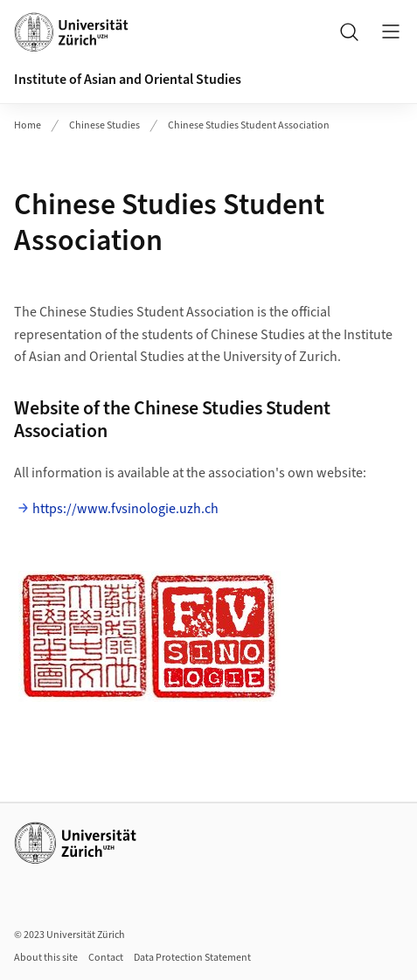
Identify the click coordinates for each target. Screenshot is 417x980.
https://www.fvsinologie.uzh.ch (125, 509)
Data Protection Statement (192, 958)
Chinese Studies (104, 125)
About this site (46, 958)
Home (28, 125)
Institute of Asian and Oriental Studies (128, 80)
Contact (106, 958)
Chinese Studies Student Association (249, 125)
